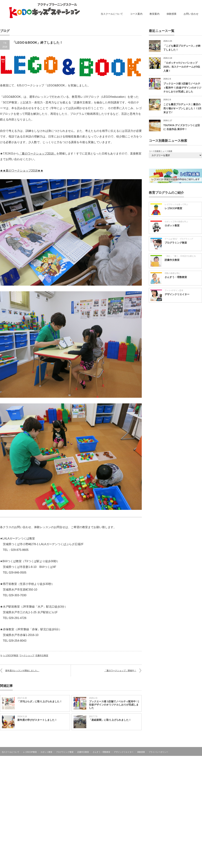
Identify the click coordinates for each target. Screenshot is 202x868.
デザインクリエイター (177, 294)
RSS (195, 752)
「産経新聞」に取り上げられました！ (110, 720)
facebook (200, 752)
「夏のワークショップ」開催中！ (120, 671)
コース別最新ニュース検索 (161, 151)
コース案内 (136, 14)
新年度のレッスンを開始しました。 (22, 671)
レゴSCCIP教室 (11, 655)
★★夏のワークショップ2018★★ (22, 171)
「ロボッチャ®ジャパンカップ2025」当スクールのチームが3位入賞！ (182, 67)
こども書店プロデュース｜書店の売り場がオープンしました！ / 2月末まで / (182, 108)
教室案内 (155, 14)
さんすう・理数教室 (176, 277)
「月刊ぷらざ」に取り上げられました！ (40, 701)
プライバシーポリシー (158, 752)
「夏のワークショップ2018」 (38, 154)
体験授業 (172, 14)
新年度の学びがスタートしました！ (37, 720)
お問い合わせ (191, 14)
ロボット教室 (172, 225)
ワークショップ (27, 655)
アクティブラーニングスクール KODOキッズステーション (174, 759)
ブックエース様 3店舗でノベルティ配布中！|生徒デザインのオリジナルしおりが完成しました (114, 705)
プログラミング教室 (176, 243)
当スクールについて (112, 14)
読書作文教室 (42, 655)
